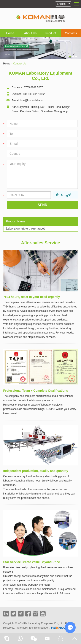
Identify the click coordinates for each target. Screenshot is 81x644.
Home (10, 33)
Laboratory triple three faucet (25, 228)
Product (51, 33)
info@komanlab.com (32, 100)
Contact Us (20, 64)
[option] (40, 48)
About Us (30, 33)
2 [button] (73, 57)
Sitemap (22, 628)
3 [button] (76, 57)
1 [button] (70, 57)
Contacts (71, 33)
